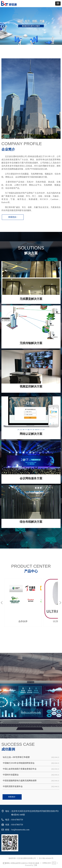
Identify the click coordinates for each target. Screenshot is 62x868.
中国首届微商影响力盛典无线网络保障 (20, 781)
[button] (58, 3)
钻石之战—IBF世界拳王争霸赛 (16, 757)
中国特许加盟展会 (11, 775)
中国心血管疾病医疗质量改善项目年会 (20, 769)
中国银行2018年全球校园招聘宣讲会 (19, 763)
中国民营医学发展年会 (13, 786)
